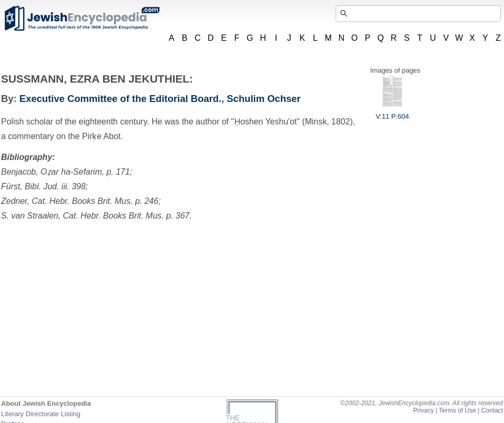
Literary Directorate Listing (41, 414)
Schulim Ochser (264, 99)
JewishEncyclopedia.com (82, 18)
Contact (492, 410)
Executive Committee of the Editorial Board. (120, 99)
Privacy (423, 410)
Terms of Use (457, 410)
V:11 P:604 (392, 112)
